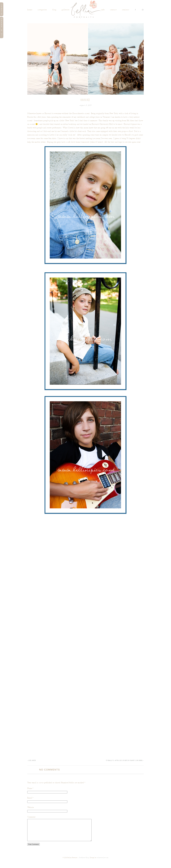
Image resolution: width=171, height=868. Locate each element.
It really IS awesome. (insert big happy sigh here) (125, 760)
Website (31, 807)
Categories (42, 10)
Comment (31, 817)
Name (30, 788)
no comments (50, 770)
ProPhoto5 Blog (84, 862)
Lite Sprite (32, 760)
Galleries (66, 10)
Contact (113, 10)
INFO (103, 10)
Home (30, 10)
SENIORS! (126, 10)
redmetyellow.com (103, 862)
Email (30, 798)
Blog (54, 10)
